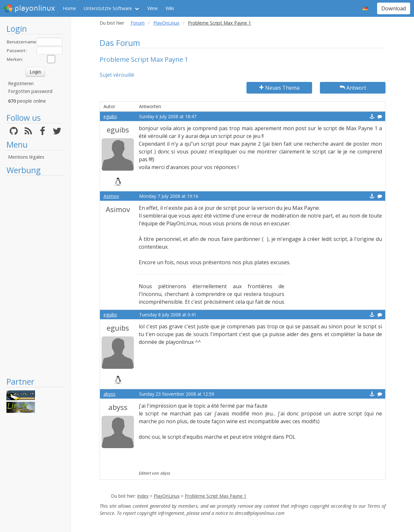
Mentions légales (26, 157)
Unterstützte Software (108, 8)
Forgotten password (30, 91)
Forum (138, 23)
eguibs (110, 116)
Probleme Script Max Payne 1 (216, 496)
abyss (109, 394)
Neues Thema (279, 88)
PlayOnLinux (166, 23)
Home (69, 8)
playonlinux (29, 8)
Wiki (170, 8)
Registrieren (21, 83)
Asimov (111, 196)
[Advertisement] (35, 276)
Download (394, 8)
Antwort (353, 88)
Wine (153, 8)
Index (143, 496)
